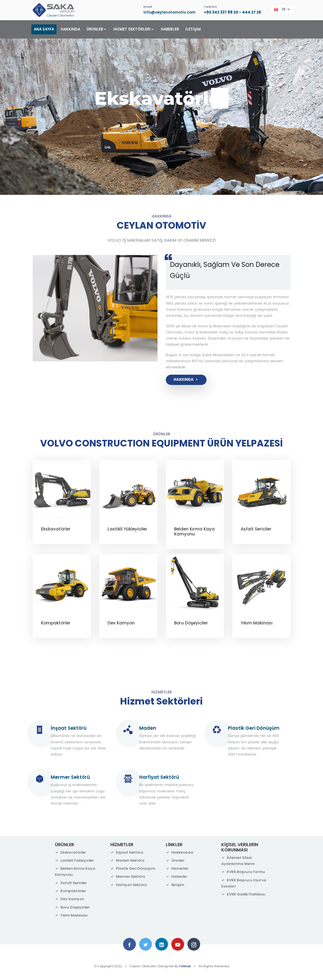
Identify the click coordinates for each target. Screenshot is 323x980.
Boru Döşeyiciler (191, 623)
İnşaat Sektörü (127, 852)
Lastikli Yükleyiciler (127, 529)
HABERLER (170, 29)
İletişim (175, 885)
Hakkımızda (180, 852)
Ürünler (175, 860)
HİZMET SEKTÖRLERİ (134, 29)
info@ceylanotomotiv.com (169, 12)
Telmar (185, 966)
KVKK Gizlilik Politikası (243, 894)
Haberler (176, 876)
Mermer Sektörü (128, 876)
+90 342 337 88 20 (221, 12)
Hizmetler (177, 868)
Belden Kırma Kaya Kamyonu (194, 531)
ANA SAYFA (44, 29)
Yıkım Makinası (257, 623)
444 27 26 (252, 12)
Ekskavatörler (56, 529)
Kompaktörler (56, 623)
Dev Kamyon (121, 623)
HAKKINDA (70, 29)
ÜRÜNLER (97, 29)
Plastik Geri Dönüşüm (133, 868)
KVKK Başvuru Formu (243, 872)
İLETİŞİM (193, 29)
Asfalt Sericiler (256, 529)
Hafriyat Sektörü (129, 885)
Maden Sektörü (127, 860)
